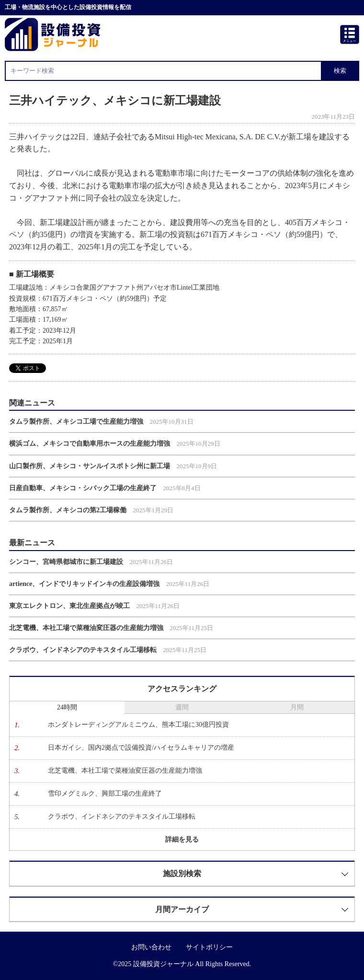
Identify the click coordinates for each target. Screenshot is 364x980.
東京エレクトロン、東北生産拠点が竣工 (69, 606)
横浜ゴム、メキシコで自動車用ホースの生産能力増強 (90, 444)
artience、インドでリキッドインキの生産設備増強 (84, 584)
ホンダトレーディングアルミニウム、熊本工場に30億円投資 (138, 725)
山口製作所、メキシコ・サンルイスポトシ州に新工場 (90, 466)
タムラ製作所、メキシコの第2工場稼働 (68, 510)
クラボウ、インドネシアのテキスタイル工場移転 (83, 650)
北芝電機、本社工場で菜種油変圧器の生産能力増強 (86, 628)
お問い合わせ (151, 947)
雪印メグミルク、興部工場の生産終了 (105, 794)
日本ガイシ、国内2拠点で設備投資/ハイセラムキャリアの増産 (141, 748)
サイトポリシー (209, 947)
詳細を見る (182, 839)
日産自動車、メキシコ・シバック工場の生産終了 (83, 488)
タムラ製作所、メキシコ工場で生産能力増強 (76, 422)
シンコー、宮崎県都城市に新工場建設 (66, 562)
